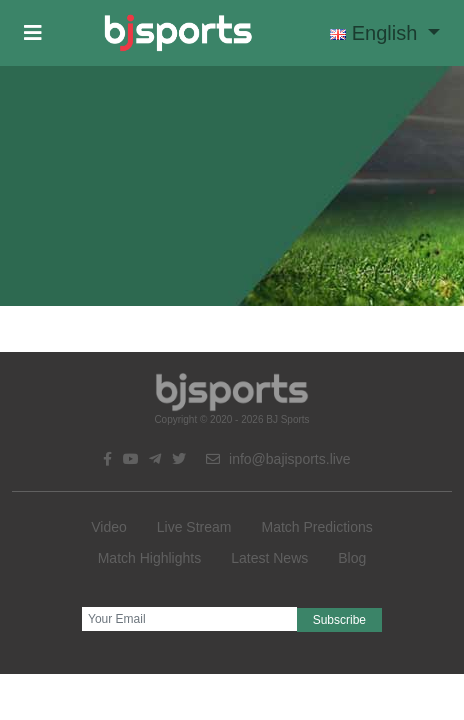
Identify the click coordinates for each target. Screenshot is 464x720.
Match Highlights (150, 558)
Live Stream (194, 527)
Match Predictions (316, 527)
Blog (352, 558)
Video (109, 527)
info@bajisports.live (278, 459)
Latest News (269, 558)
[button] (33, 33)
